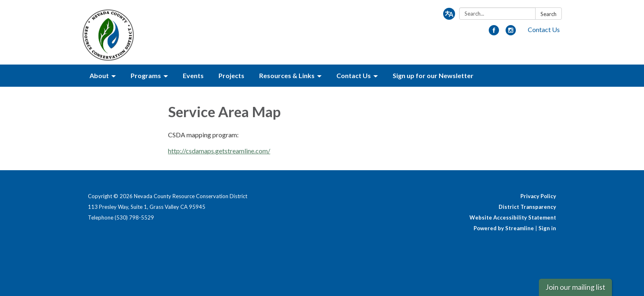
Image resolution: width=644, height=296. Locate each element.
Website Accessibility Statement (513, 217)
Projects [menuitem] (231, 75)
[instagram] (511, 33)
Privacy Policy (538, 196)
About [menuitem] (99, 75)
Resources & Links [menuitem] (287, 75)
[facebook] (494, 33)
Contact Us (544, 29)
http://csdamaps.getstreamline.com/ (219, 151)
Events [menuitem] (193, 75)
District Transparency (527, 207)
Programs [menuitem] (146, 75)
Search (549, 14)
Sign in (547, 228)
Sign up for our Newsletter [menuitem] (433, 75)
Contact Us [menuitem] (354, 75)
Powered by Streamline (504, 228)
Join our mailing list (575, 287)
